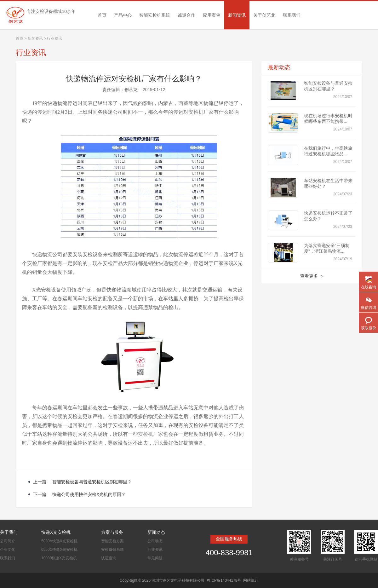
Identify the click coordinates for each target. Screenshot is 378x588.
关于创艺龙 (264, 15)
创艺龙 (131, 89)
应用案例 (212, 15)
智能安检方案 (112, 541)
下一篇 (40, 494)
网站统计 (251, 580)
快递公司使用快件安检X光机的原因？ (89, 494)
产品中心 (123, 15)
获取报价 (369, 328)
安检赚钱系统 (112, 550)
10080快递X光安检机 (59, 558)
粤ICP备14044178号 (224, 580)
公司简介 (8, 541)
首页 (102, 15)
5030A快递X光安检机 (59, 541)
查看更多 (312, 277)
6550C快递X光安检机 (59, 550)
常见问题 (155, 558)
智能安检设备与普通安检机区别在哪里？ (92, 482)
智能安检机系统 (155, 15)
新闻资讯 (237, 15)
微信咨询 (369, 308)
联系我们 (292, 15)
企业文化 (8, 550)
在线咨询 (369, 287)
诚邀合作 (186, 15)
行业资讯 (155, 550)
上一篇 (40, 482)
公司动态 (155, 541)
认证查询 (109, 558)
